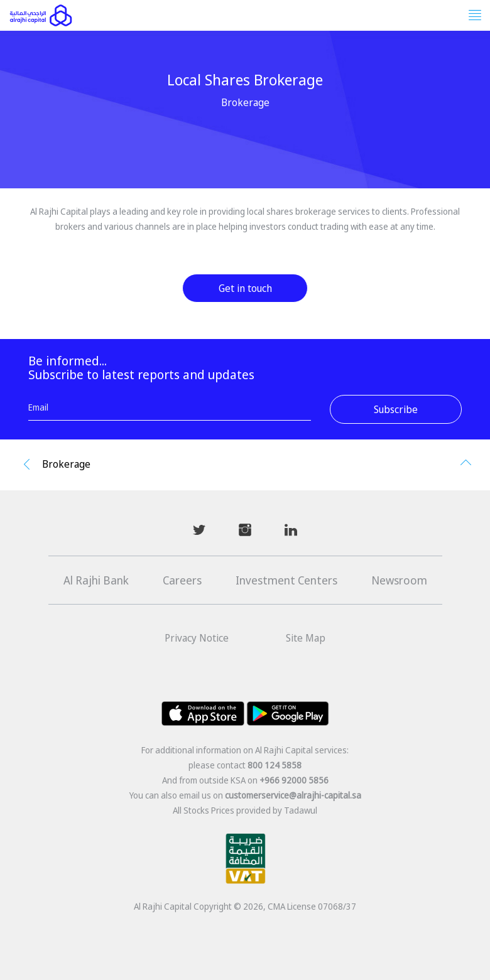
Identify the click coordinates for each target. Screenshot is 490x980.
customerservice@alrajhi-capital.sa (293, 795)
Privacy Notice (197, 638)
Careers (182, 580)
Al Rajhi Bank (96, 580)
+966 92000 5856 (294, 780)
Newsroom (399, 580)
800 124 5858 (275, 765)
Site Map (306, 638)
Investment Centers (286, 580)
